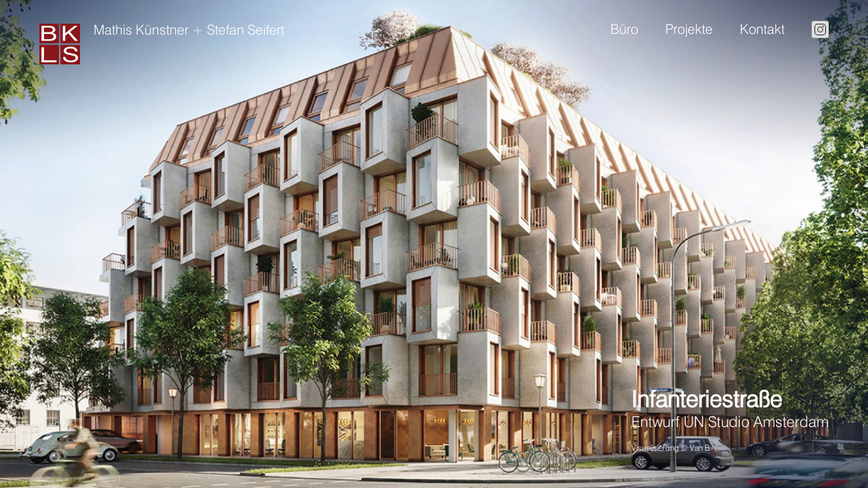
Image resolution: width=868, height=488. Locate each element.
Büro (624, 29)
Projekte (689, 29)
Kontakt (762, 29)
